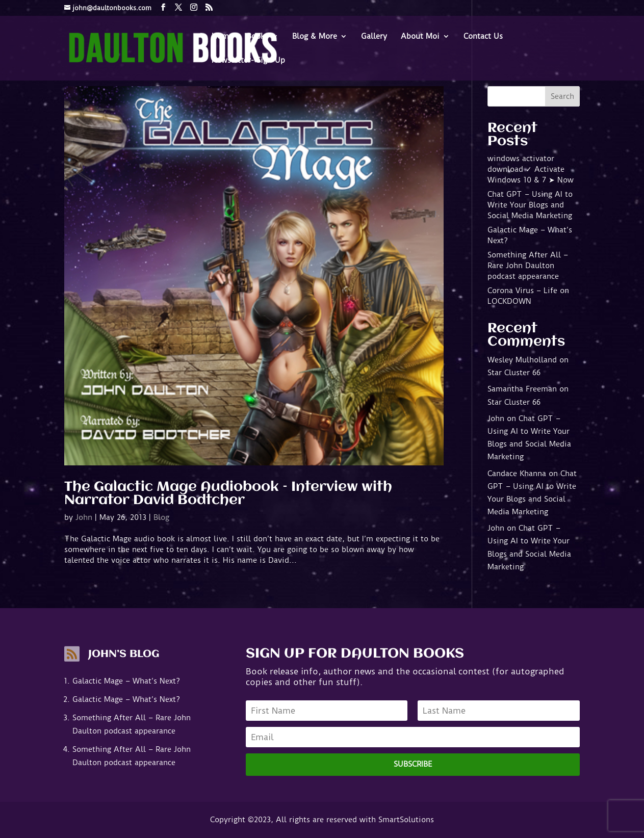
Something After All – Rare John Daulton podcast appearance (528, 266)
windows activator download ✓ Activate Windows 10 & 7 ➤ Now (531, 169)
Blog (161, 517)
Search (562, 96)
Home (222, 37)
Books (257, 37)
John (84, 517)
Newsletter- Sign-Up (248, 61)
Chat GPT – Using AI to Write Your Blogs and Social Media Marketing (530, 205)
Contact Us (483, 37)
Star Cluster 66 (514, 373)
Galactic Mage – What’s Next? (126, 681)
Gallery (374, 37)
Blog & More (315, 37)
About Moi (420, 37)
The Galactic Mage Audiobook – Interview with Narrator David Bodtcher (228, 494)
